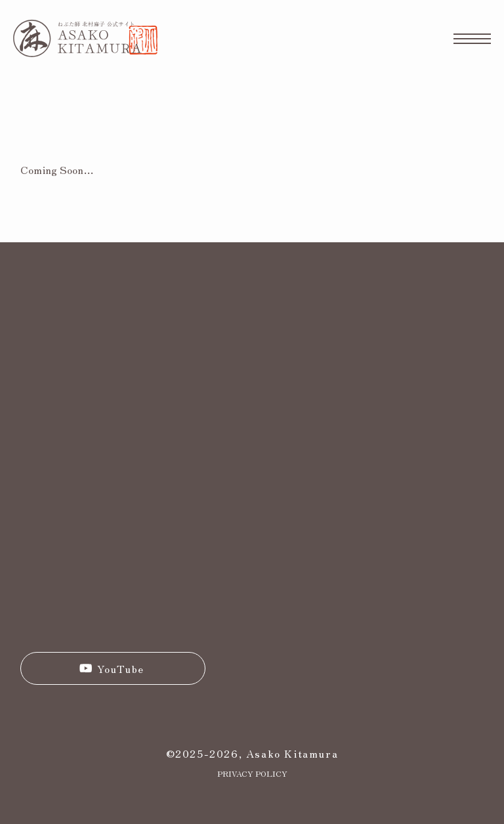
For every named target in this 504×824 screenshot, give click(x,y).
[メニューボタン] (472, 38)
